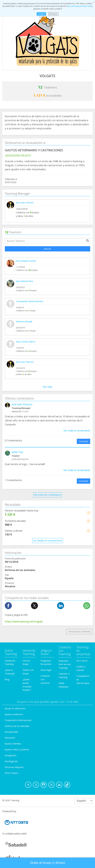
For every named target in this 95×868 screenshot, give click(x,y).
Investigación (11, 761)
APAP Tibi (17, 452)
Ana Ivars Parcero (25, 203)
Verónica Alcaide (24, 321)
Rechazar (53, 14)
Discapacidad (11, 732)
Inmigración (11, 755)
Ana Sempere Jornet (26, 261)
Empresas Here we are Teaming (65, 664)
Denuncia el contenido (79, 632)
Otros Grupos (12, 773)
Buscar (47, 249)
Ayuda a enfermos (14, 714)
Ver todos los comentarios (48, 495)
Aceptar (41, 14)
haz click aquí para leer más (80, 6)
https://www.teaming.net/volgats (24, 622)
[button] (88, 513)
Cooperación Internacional (18, 720)
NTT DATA (82, 661)
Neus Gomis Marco (26, 342)
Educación (10, 738)
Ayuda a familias (13, 744)
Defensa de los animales (17, 726)
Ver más (47, 387)
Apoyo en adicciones (15, 708)
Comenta (83, 441)
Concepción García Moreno (30, 301)
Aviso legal (46, 670)
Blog (7, 679)
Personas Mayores (14, 767)
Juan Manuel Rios (25, 281)
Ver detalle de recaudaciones (48, 541)
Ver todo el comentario (77, 431)
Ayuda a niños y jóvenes (17, 749)
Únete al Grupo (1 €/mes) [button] (48, 863)
